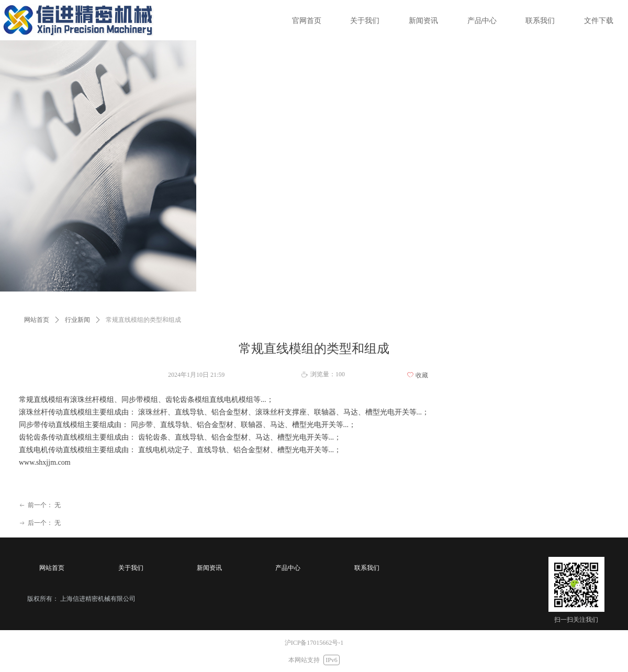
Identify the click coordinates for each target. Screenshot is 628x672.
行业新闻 (77, 320)
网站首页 (37, 320)
